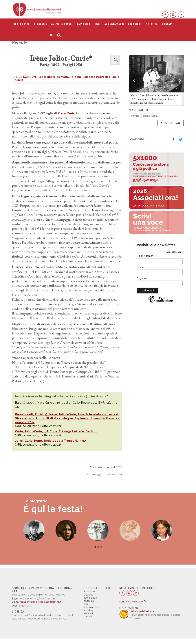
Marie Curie (66, 113)
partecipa (83, 24)
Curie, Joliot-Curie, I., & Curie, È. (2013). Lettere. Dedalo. (56, 431)
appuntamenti (114, 24)
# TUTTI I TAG (170, 123)
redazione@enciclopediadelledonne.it (40, 602)
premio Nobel (150, 116)
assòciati (134, 24)
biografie (40, 24)
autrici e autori (62, 24)
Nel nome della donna (142, 611)
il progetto (22, 24)
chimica (135, 116)
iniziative (151, 24)
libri (97, 24)
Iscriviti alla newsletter (132, 602)
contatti (168, 24)
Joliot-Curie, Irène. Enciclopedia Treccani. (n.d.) (50, 441)
